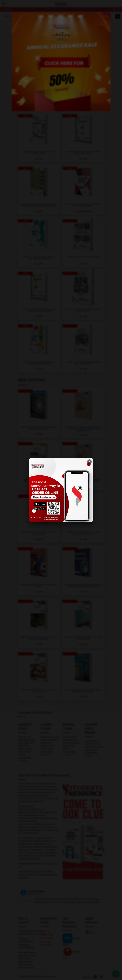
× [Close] (89, 462)
